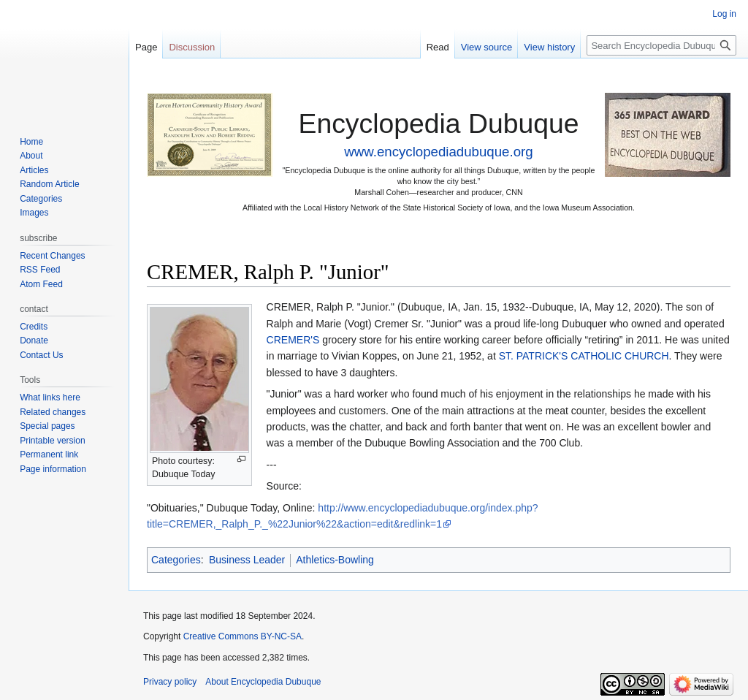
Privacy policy (170, 682)
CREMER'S (293, 340)
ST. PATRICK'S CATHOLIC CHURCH (584, 356)
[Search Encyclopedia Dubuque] (661, 45)
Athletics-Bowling (335, 560)
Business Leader (247, 560)
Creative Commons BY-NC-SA (243, 636)
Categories (176, 560)
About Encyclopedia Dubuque (263, 682)
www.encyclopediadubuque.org (438, 152)
